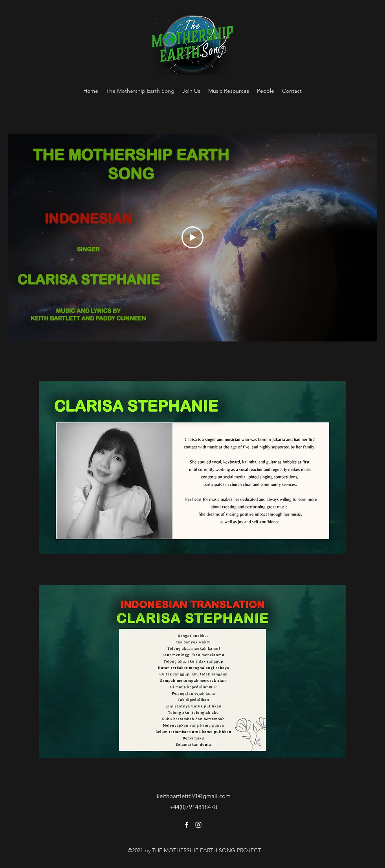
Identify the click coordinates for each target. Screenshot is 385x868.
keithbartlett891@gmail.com (194, 796)
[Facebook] (187, 825)
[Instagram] (198, 825)
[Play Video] (192, 237)
